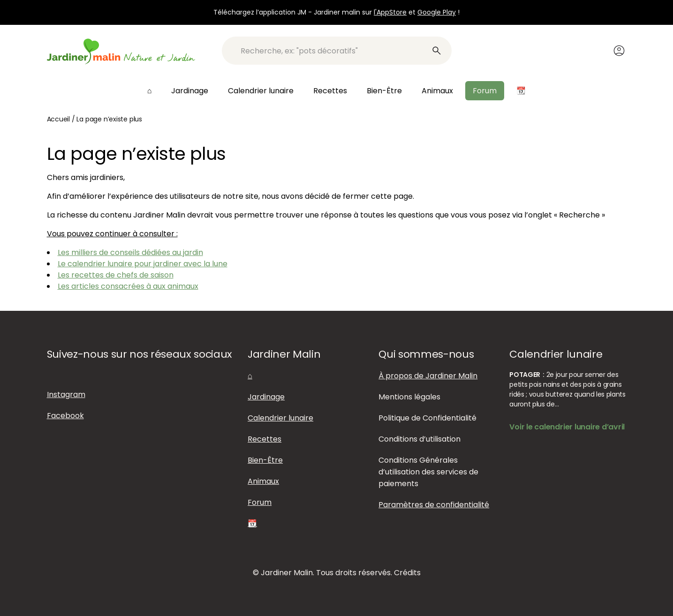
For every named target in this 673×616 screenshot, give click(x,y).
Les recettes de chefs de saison (116, 275)
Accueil (59, 119)
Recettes (330, 91)
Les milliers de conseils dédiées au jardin (130, 252)
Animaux (437, 91)
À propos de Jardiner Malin (428, 376)
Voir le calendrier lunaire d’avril (567, 427)
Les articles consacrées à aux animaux (128, 286)
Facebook (65, 416)
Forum (485, 91)
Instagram (66, 394)
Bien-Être (384, 91)
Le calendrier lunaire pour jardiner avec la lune (143, 264)
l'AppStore (390, 12)
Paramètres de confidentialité (434, 505)
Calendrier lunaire (261, 91)
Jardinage (190, 91)
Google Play (437, 12)
